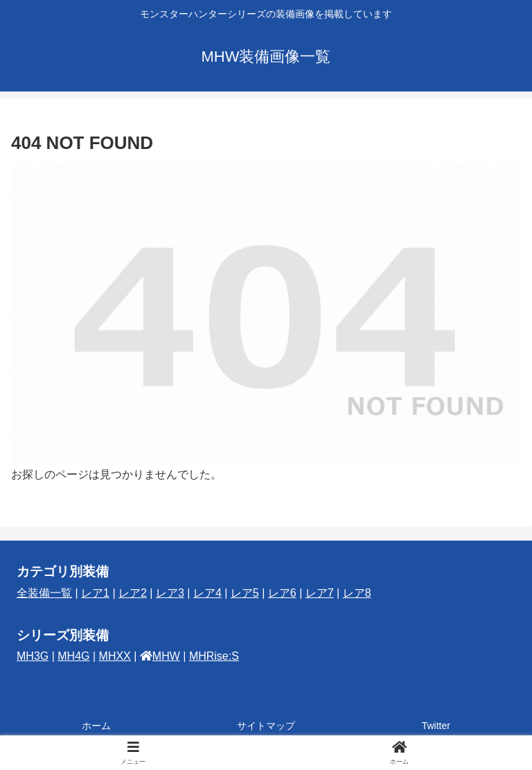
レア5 (245, 593)
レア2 (133, 593)
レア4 (207, 593)
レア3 (170, 593)
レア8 (357, 593)
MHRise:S (214, 656)
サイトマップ (266, 726)
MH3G (33, 656)
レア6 (282, 593)
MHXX (115, 656)
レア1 (95, 593)
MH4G (73, 656)
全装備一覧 (44, 593)
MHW (166, 656)
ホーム (96, 726)
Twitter (436, 726)
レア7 (320, 593)
